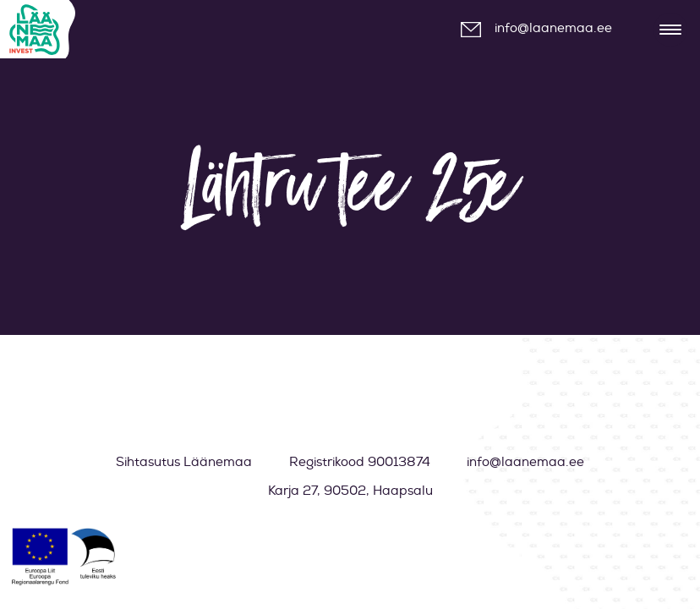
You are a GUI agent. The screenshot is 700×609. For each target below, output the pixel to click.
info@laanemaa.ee (553, 28)
